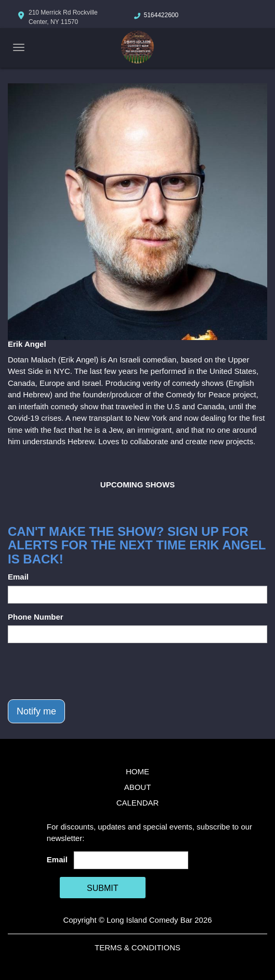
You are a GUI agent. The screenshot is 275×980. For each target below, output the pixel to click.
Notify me (36, 711)
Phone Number (36, 617)
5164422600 (161, 15)
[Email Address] (131, 860)
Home (137, 771)
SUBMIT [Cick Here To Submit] (102, 888)
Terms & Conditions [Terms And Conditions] (137, 947)
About (138, 787)
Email (18, 577)
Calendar (138, 803)
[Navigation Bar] (19, 47)
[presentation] (87, 671)
